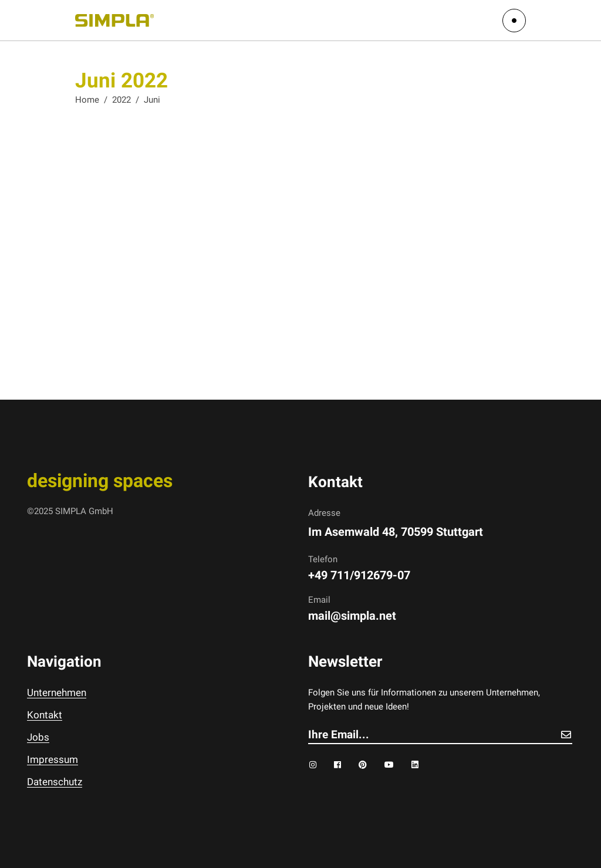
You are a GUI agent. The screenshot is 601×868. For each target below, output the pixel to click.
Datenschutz (55, 782)
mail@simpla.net (352, 616)
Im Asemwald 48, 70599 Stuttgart (396, 532)
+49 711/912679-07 (359, 575)
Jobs (38, 737)
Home (87, 100)
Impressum (53, 759)
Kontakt (45, 715)
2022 (121, 100)
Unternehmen (57, 693)
